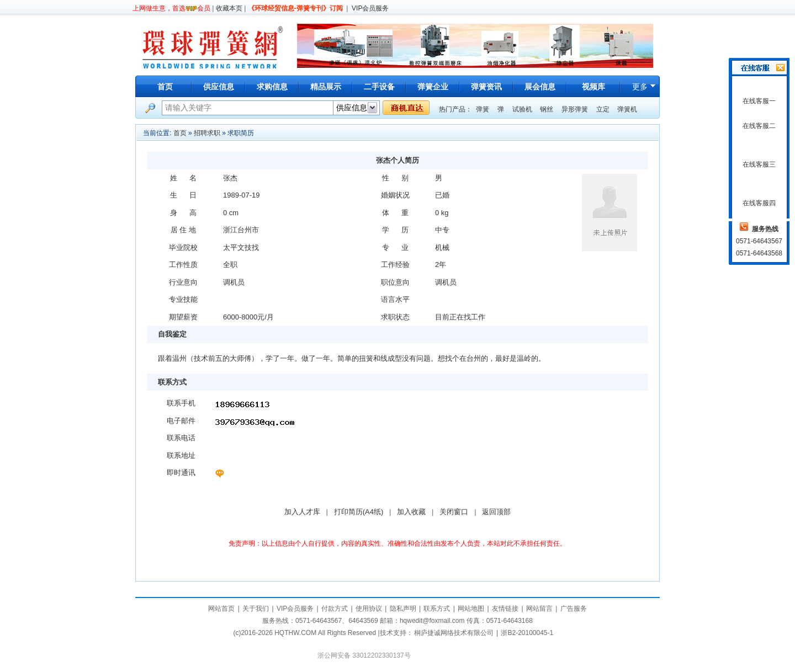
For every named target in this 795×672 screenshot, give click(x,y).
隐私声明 (403, 609)
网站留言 (539, 609)
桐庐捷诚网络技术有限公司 (454, 633)
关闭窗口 (454, 512)
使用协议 (369, 609)
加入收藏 (411, 512)
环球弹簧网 (212, 46)
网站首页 (221, 609)
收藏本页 (229, 8)
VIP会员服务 (370, 8)
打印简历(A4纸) (359, 512)
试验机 (522, 109)
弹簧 (483, 109)
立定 (603, 109)
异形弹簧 (575, 109)
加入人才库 (302, 512)
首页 (165, 87)
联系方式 (437, 609)
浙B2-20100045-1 (527, 633)
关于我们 (256, 609)
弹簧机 (627, 109)
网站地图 (471, 609)
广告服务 (574, 609)
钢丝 (547, 109)
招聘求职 (207, 133)
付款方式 (335, 609)
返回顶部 (496, 512)
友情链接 (505, 609)
